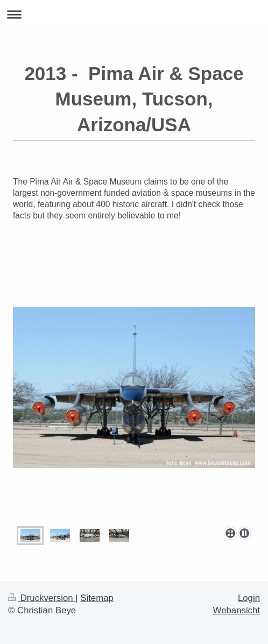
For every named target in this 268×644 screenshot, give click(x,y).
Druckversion (42, 598)
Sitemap (97, 598)
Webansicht (237, 610)
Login (249, 598)
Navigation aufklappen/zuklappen (134, 14)
